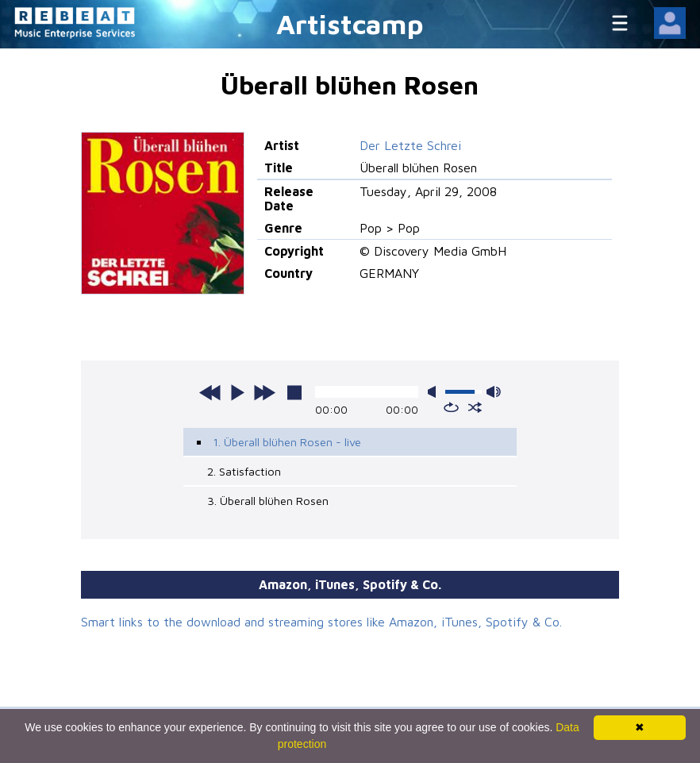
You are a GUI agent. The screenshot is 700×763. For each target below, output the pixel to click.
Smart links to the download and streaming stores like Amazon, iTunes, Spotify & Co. (321, 622)
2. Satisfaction (244, 471)
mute (435, 392)
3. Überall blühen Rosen (268, 501)
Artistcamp (350, 23)
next (264, 392)
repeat (451, 407)
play (237, 392)
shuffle (475, 407)
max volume (494, 392)
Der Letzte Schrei (410, 145)
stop (294, 392)
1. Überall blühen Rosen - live (287, 442)
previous (210, 392)
